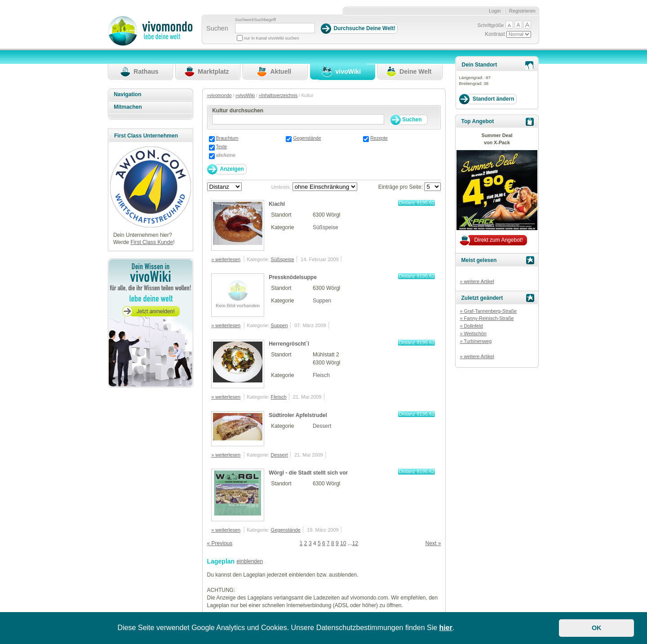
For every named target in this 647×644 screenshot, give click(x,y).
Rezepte (379, 138)
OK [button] (597, 628)
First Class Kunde (152, 242)
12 (355, 543)
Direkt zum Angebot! (498, 240)
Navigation (127, 94)
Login (495, 11)
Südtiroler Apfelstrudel (298, 415)
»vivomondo (219, 95)
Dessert (322, 426)
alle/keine (226, 155)
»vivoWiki (245, 95)
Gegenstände (307, 138)
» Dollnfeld (471, 326)
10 (343, 543)
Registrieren (522, 11)
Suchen (217, 28)
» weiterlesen (226, 259)
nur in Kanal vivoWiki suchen (272, 38)
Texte (222, 147)
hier (446, 628)
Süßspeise (326, 227)
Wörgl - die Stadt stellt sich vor (308, 473)
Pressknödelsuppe (293, 277)
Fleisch (321, 375)
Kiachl (277, 204)
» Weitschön (473, 333)
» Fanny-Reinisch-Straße (487, 318)
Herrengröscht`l (289, 344)
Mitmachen (128, 107)
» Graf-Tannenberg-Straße (488, 311)
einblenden (250, 561)
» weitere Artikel (477, 281)
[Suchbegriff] (275, 28)
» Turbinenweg (476, 341)
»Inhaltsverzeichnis (278, 95)
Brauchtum (227, 138)
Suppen (322, 301)
